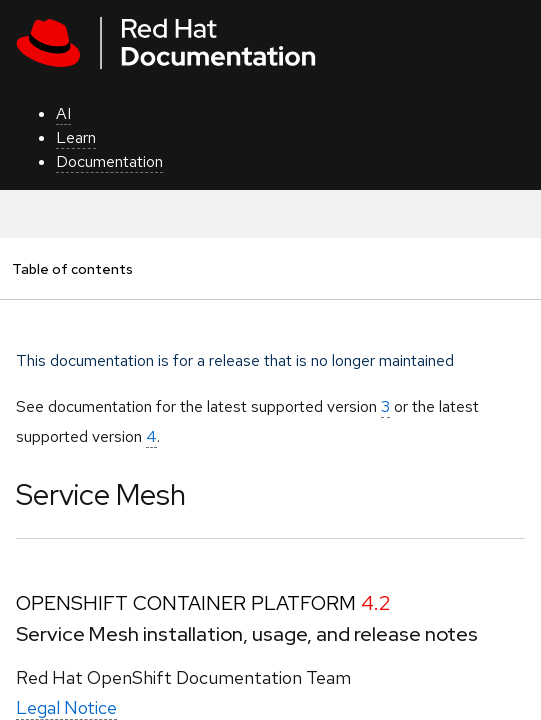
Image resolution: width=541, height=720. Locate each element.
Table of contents (72, 268)
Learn (76, 137)
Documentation (109, 161)
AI (63, 113)
